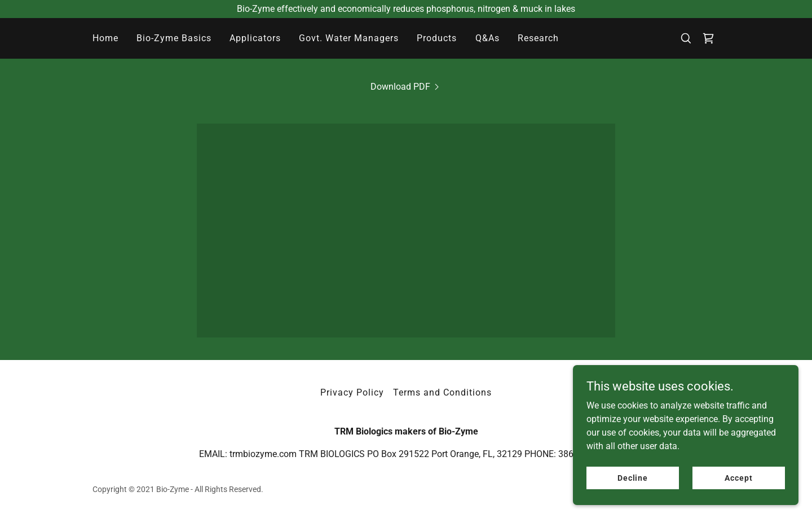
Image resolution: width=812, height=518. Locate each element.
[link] (708, 38)
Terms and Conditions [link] (442, 392)
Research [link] (538, 38)
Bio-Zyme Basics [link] (174, 38)
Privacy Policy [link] (352, 392)
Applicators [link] (255, 38)
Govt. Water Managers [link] (349, 38)
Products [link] (437, 38)
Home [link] (105, 38)
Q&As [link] (487, 38)
